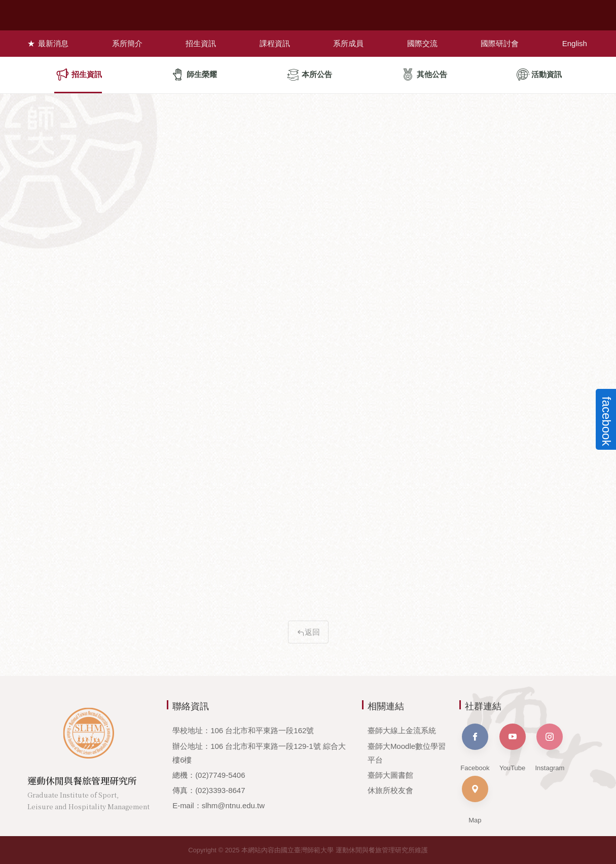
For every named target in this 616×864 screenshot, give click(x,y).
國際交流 (423, 43)
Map (475, 800)
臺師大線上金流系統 (402, 730)
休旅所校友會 (390, 790)
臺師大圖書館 (390, 775)
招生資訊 (200, 43)
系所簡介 (126, 43)
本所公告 (309, 75)
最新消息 (52, 43)
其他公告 (424, 75)
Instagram (550, 748)
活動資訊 (539, 75)
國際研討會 (501, 43)
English (576, 43)
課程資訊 (274, 43)
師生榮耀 (194, 75)
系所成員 (349, 43)
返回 (308, 632)
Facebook (475, 748)
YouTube (513, 748)
